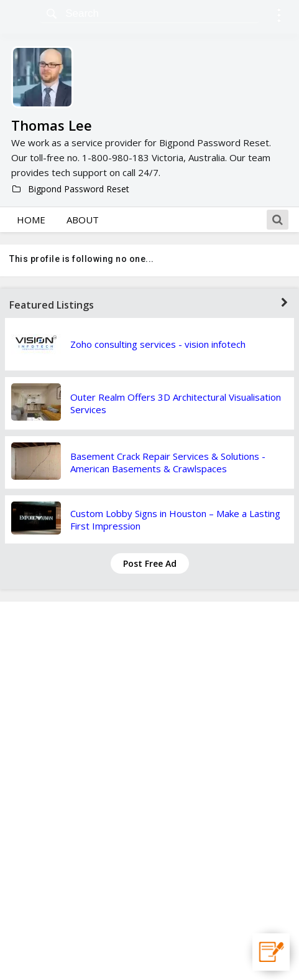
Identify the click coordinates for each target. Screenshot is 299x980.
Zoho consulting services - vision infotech (158, 344)
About (83, 220)
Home (31, 220)
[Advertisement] (150, 791)
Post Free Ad (150, 563)
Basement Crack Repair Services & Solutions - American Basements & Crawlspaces (168, 462)
